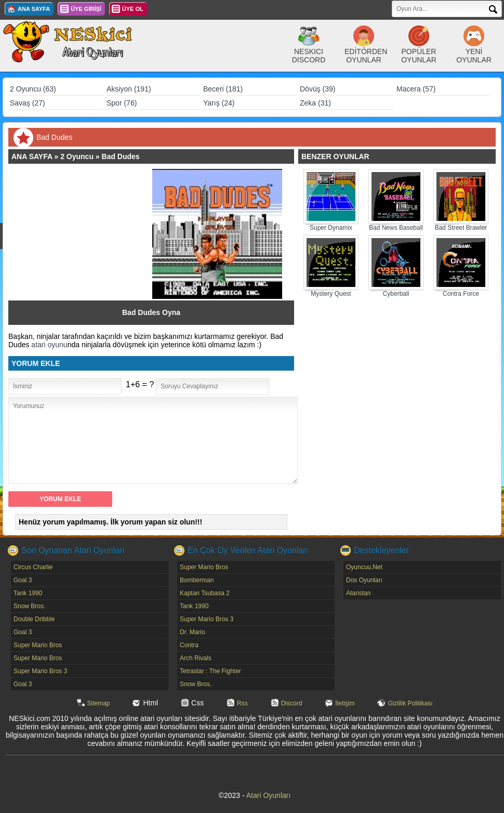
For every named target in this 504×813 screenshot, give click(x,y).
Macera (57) (416, 89)
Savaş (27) (28, 103)
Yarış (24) (219, 103)
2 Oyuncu (77, 156)
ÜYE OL (133, 9)
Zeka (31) (315, 103)
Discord (292, 703)
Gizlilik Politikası (410, 703)
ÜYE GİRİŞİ (86, 9)
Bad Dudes (121, 156)
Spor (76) (122, 103)
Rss (242, 703)
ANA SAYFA (34, 9)
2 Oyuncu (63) (33, 89)
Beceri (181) (223, 89)
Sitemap (99, 703)
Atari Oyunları (269, 795)
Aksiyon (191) (129, 89)
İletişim (345, 703)
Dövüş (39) (317, 89)
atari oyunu (49, 345)
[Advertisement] (85, 234)
